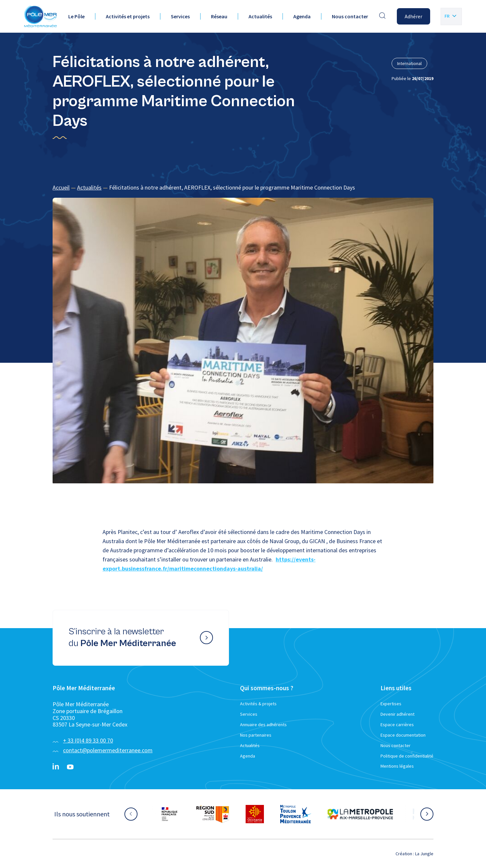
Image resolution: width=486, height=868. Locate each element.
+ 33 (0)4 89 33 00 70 (88, 740)
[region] (243, 188)
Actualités (260, 16)
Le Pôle (76, 16)
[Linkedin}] (56, 767)
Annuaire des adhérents (263, 725)
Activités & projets (258, 704)
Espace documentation (403, 735)
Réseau (219, 16)
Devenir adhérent (397, 714)
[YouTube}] (70, 767)
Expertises (391, 704)
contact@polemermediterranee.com (108, 750)
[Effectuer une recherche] (382, 16)
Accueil (61, 187)
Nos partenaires (256, 735)
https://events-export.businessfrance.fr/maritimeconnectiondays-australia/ (209, 564)
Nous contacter (350, 16)
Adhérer (413, 16)
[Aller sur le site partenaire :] (170, 814)
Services (180, 16)
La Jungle (424, 854)
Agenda (302, 16)
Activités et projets (128, 16)
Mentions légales (397, 766)
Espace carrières (397, 725)
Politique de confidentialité (407, 756)
